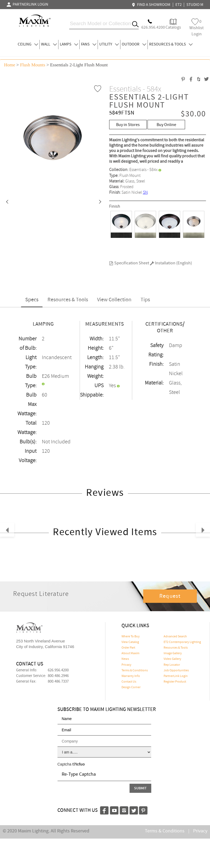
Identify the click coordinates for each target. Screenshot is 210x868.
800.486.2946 (58, 676)
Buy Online (166, 125)
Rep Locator (172, 665)
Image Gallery (173, 653)
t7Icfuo (79, 764)
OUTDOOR (134, 44)
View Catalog (130, 642)
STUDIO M (195, 5)
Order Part (128, 648)
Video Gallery (172, 659)
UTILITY (109, 44)
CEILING (28, 44)
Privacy (126, 665)
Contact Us (129, 682)
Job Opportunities (176, 671)
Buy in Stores (128, 125)
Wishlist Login (196, 28)
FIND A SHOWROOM (152, 5)
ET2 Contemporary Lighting (182, 642)
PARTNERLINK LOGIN (27, 5)
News (125, 659)
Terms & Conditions (135, 671)
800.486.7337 (58, 682)
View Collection (114, 300)
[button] (7, 202)
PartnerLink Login (176, 676)
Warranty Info (131, 676)
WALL (49, 44)
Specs (32, 300)
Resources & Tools (68, 300)
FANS (89, 44)
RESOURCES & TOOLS (171, 44)
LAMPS (69, 44)
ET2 (178, 5)
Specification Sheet (129, 263)
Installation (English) (171, 263)
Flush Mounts (33, 65)
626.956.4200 (58, 670)
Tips (145, 300)
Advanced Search (175, 637)
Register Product (175, 682)
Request (170, 596)
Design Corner (131, 687)
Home (10, 65)
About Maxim (130, 653)
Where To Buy (131, 637)
